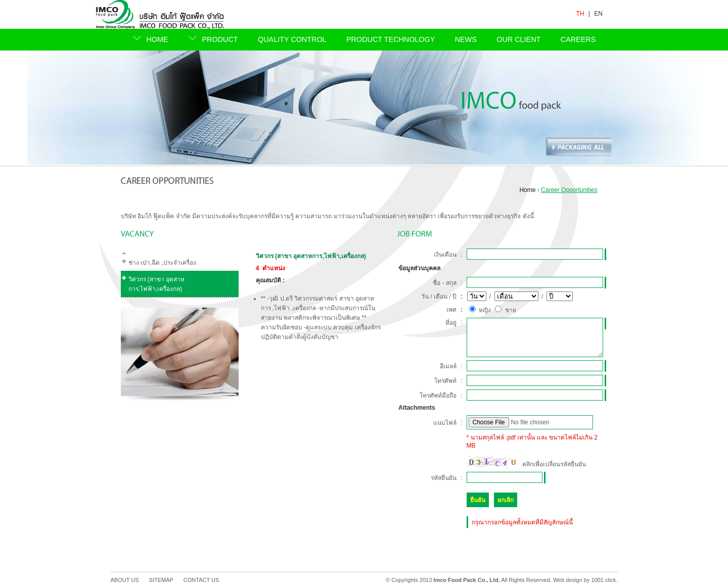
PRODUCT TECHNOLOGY (391, 39)
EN (598, 14)
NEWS (466, 39)
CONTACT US (201, 580)
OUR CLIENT (518, 39)
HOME (157, 39)
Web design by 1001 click (585, 580)
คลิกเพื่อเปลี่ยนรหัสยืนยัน (554, 464)
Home (527, 190)
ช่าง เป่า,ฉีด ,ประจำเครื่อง (162, 263)
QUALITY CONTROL (292, 39)
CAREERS (578, 39)
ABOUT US (125, 580)
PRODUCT (220, 39)
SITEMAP (161, 580)
